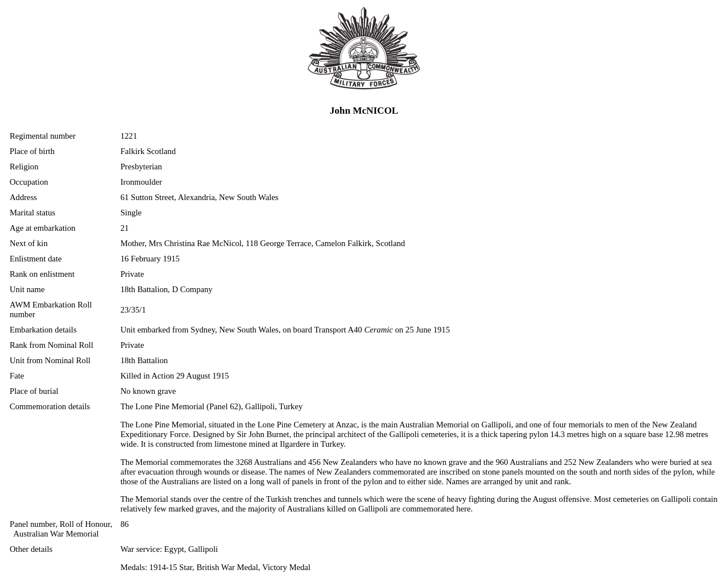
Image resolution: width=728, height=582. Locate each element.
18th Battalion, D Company (167, 289)
